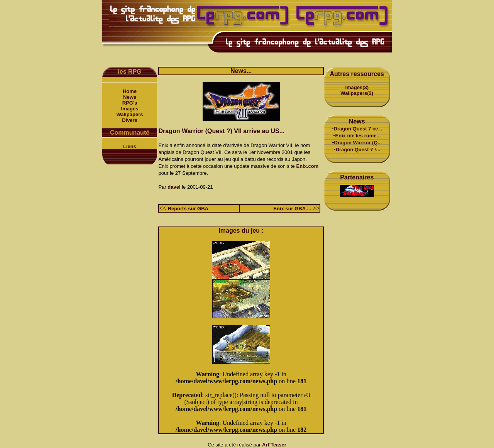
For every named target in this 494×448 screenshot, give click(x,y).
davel (174, 187)
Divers (130, 120)
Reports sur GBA (188, 209)
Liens (130, 146)
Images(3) (357, 87)
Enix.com (307, 166)
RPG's (130, 103)
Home (130, 91)
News (130, 97)
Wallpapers (130, 114)
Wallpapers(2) (357, 93)
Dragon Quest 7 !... (358, 150)
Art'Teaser (274, 445)
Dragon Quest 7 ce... (358, 129)
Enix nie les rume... (358, 136)
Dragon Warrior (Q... (358, 143)
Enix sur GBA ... (292, 209)
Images (130, 109)
